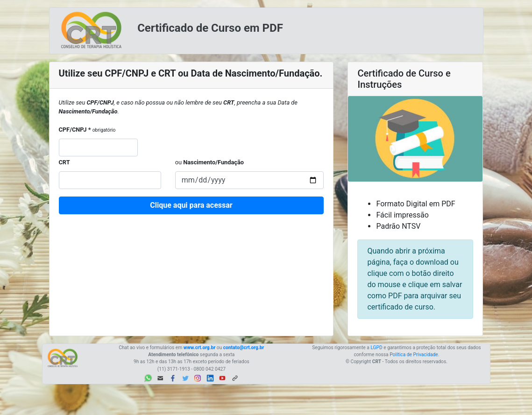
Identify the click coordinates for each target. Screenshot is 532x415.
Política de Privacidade (414, 355)
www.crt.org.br (199, 348)
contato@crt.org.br (244, 348)
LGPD (376, 348)
